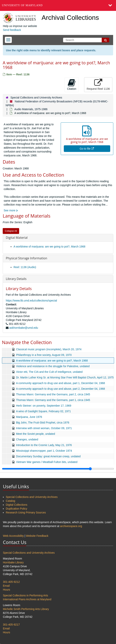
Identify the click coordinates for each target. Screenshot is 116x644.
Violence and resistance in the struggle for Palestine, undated (53, 366)
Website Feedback (37, 536)
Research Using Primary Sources (26, 512)
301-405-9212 (11, 582)
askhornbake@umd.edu (24, 328)
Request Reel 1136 (98, 85)
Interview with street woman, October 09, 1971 (44, 428)
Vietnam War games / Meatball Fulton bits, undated (47, 462)
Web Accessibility (13, 536)
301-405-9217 (11, 625)
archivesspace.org (71, 526)
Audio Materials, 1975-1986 (31, 109)
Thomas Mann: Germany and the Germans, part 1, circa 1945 (53, 400)
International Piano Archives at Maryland (27, 599)
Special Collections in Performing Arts (25, 595)
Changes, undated (27, 439)
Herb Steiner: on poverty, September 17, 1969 (44, 406)
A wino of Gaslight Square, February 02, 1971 (43, 411)
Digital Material (17, 238)
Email (6, 586)
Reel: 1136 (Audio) (25, 267)
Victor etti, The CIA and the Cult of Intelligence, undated (49, 372)
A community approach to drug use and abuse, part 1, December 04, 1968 (61, 383)
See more (11, 210)
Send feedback (12, 30)
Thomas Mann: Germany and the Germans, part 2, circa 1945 (53, 394)
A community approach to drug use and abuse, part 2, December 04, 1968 (61, 389)
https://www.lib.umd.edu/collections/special (31, 301)
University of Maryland (22, 5)
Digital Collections (17, 505)
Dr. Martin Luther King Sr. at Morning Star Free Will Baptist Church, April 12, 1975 (65, 377)
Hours (6, 590)
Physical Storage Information (26, 258)
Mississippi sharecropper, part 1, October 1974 (44, 451)
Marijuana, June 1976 (29, 417)
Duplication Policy (17, 509)
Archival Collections (70, 17)
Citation (72, 85)
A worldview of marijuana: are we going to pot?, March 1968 (49, 247)
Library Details (16, 279)
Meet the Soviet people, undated (36, 434)
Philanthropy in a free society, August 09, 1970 (44, 355)
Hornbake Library (13, 562)
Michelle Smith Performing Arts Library (26, 609)
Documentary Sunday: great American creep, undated (48, 456)
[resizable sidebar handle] (58, 469)
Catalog (10, 501)
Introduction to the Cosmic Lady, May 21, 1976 (44, 445)
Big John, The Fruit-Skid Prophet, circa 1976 (43, 423)
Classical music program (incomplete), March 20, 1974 (49, 349)
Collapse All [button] (11, 231)
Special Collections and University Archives (36, 98)
